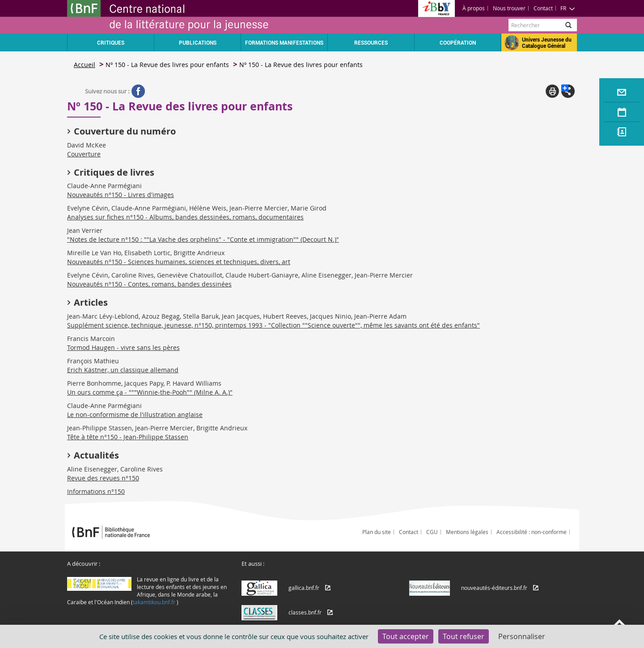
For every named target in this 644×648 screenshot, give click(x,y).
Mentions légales (467, 532)
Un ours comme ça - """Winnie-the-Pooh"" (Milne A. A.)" (150, 392)
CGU (432, 532)
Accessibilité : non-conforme (532, 532)
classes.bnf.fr (305, 612)
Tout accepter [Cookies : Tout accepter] (406, 636)
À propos (474, 8)
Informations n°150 (96, 491)
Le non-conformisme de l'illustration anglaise (135, 414)
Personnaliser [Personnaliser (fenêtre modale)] (522, 636)
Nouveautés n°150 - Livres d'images (121, 195)
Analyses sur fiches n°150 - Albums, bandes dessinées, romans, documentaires (185, 217)
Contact (543, 8)
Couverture (84, 154)
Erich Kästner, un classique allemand (123, 370)
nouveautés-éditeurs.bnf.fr (494, 588)
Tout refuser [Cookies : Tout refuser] (464, 636)
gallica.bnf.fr (304, 588)
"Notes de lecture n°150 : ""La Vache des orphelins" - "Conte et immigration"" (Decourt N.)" (203, 239)
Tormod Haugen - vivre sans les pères (123, 347)
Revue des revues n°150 (103, 478)
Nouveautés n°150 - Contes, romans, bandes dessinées (149, 284)
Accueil (85, 65)
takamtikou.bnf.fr (154, 602)
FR (568, 8)
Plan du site (377, 532)
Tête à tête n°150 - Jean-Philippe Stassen (128, 437)
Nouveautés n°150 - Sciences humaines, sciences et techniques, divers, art (179, 262)
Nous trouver (509, 8)
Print (552, 91)
